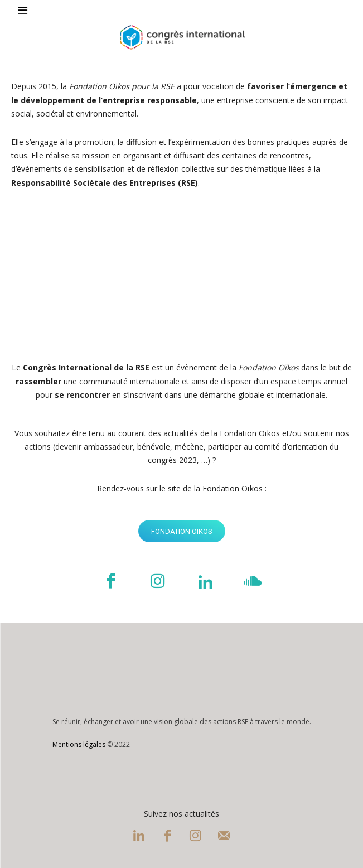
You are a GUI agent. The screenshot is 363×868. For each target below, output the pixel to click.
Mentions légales (79, 744)
